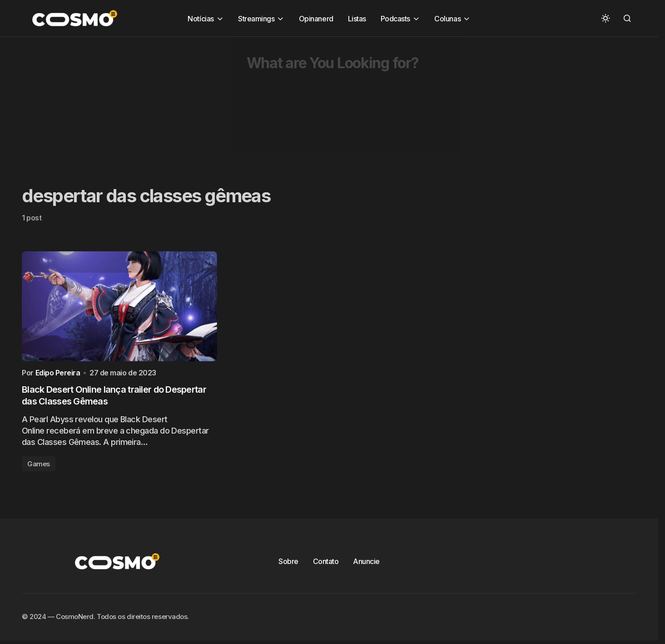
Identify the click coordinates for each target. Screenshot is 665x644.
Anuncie (366, 564)
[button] (605, 18)
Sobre (288, 564)
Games (39, 466)
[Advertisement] (273, 100)
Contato (326, 564)
